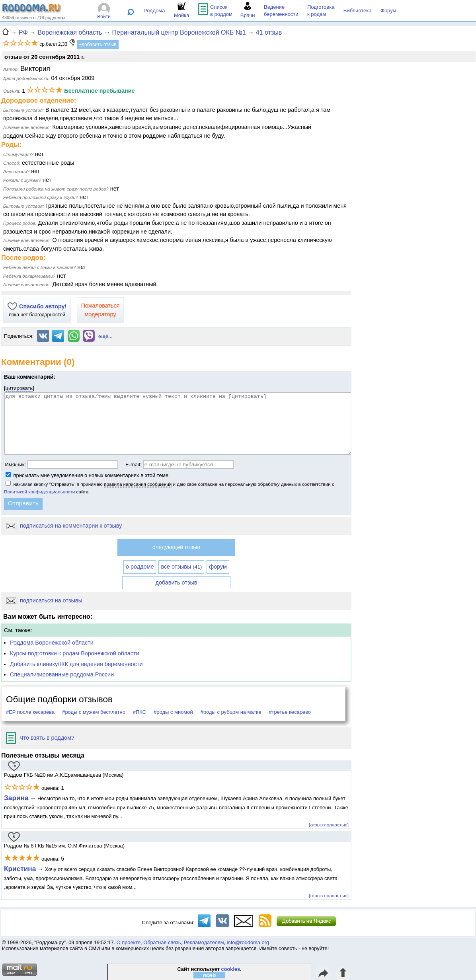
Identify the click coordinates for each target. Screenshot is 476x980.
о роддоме (140, 567)
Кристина (20, 869)
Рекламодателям (204, 942)
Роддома (154, 11)
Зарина (16, 798)
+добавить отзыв (98, 45)
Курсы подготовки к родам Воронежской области (75, 653)
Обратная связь (162, 942)
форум (218, 567)
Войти (104, 17)
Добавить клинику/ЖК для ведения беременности (76, 664)
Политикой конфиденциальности (39, 492)
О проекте (129, 942)
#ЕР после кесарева (30, 712)
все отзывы (181, 567)
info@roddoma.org (248, 942)
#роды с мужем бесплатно (94, 712)
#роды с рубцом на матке (231, 712)
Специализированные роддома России (62, 674)
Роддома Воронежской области (52, 643)
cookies (231, 969)
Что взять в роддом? (40, 738)
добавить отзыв (177, 583)
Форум (388, 11)
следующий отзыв (176, 547)
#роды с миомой (173, 712)
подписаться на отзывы (44, 600)
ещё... (105, 336)
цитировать (19, 388)
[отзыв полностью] (329, 825)
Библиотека (358, 11)
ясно (210, 975)
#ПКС (139, 712)
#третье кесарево (290, 712)
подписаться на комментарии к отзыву (64, 526)
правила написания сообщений (138, 484)
